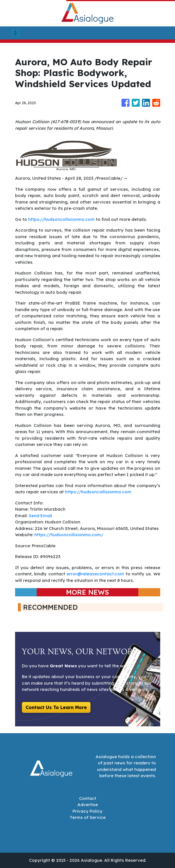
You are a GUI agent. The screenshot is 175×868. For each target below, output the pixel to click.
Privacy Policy (87, 811)
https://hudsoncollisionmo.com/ (69, 535)
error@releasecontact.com (95, 574)
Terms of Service (88, 817)
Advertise (88, 805)
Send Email (40, 516)
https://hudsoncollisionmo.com (61, 219)
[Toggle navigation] (16, 33)
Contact (88, 798)
